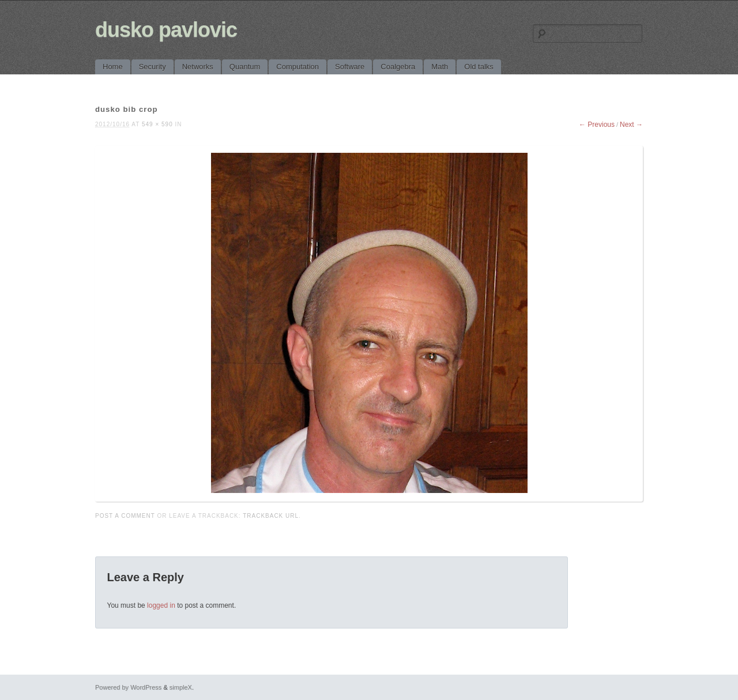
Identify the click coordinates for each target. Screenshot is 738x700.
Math (440, 67)
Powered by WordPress (128, 687)
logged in (161, 605)
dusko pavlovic (166, 30)
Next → (631, 125)
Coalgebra (398, 67)
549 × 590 (157, 124)
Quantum (245, 67)
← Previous (597, 125)
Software (350, 67)
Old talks (479, 67)
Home (113, 67)
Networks (198, 67)
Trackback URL (271, 516)
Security (153, 67)
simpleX (181, 687)
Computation (298, 67)
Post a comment (125, 516)
